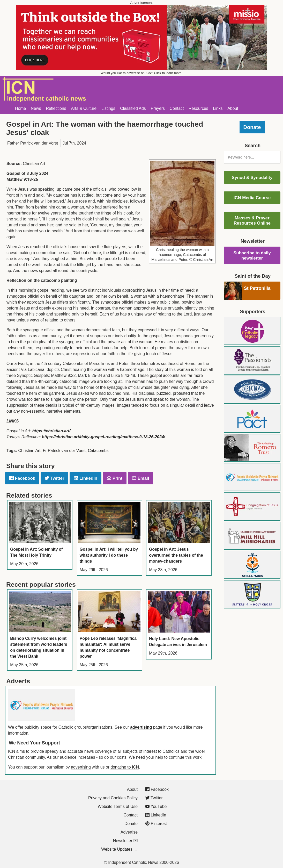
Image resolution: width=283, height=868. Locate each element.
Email (140, 478)
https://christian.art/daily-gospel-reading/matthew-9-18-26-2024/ (103, 437)
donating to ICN (125, 767)
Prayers (158, 108)
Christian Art (29, 451)
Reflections (56, 108)
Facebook (22, 478)
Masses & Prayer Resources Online (252, 221)
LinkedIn (85, 478)
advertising (141, 727)
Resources (198, 108)
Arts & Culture (84, 108)
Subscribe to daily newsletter (252, 256)
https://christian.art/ (51, 431)
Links (218, 108)
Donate (252, 127)
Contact (177, 108)
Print (115, 478)
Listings (108, 108)
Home (20, 108)
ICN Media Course (252, 198)
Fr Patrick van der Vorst (64, 451)
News (36, 108)
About (233, 108)
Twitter (54, 478)
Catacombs (98, 451)
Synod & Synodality (252, 178)
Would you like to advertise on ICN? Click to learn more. (142, 73)
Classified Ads (133, 108)
